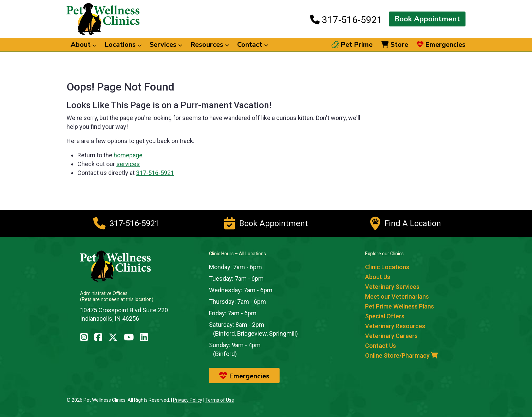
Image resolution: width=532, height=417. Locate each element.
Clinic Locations (387, 267)
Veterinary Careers (391, 336)
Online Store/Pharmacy (401, 355)
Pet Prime (352, 45)
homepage (128, 155)
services (128, 164)
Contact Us (381, 346)
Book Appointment (427, 19)
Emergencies (441, 45)
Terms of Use (220, 400)
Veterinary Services (392, 287)
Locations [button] (123, 45)
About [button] (83, 45)
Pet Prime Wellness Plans (400, 306)
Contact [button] (253, 45)
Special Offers (385, 316)
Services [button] (166, 45)
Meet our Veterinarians (397, 296)
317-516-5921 (346, 20)
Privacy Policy (188, 400)
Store (395, 45)
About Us (378, 277)
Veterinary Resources (395, 326)
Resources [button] (210, 45)
